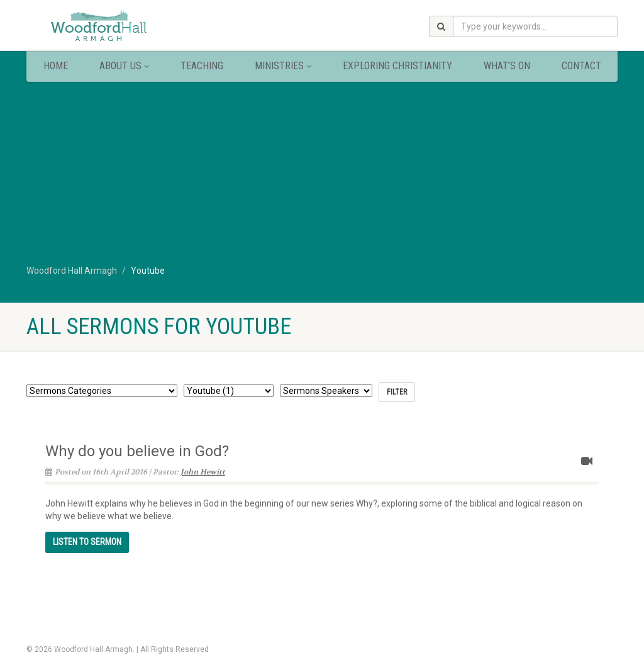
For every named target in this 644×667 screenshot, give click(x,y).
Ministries (283, 66)
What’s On (507, 66)
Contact (581, 66)
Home (56, 66)
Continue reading (87, 542)
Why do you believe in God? (137, 451)
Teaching (202, 66)
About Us (124, 66)
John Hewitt (203, 472)
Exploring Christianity (397, 66)
